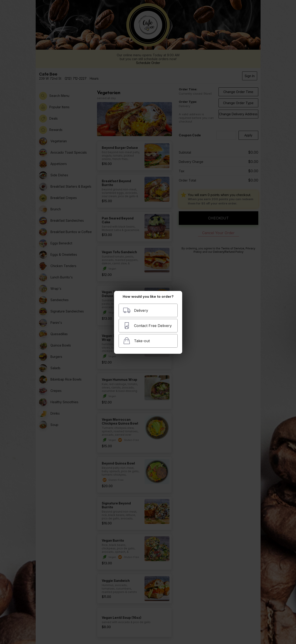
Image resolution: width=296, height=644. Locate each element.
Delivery (136, 310)
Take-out (136, 341)
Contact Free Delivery (147, 326)
